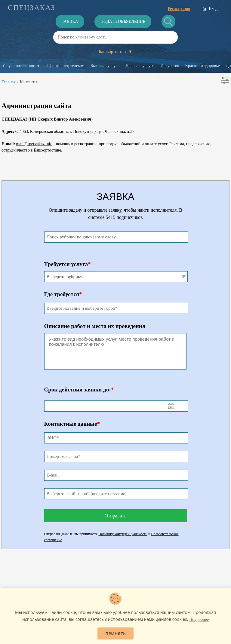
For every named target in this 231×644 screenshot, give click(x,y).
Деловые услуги (140, 66)
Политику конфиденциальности (123, 534)
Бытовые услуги (105, 66)
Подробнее (199, 619)
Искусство (170, 66)
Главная (9, 82)
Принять (115, 634)
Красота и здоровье (203, 66)
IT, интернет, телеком (65, 66)
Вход (213, 9)
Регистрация (179, 9)
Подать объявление (123, 21)
